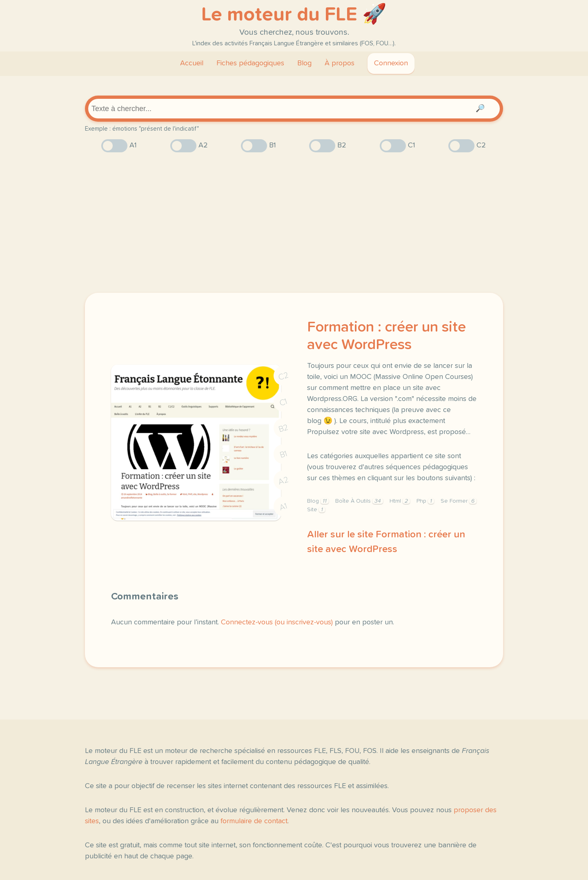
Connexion (391, 63)
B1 (284, 455)
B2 (284, 428)
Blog (304, 63)
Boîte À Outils (359, 501)
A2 (283, 481)
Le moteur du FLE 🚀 (294, 15)
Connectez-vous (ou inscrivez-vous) (277, 622)
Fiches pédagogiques (250, 63)
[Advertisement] (294, 223)
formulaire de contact (254, 821)
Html (400, 501)
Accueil (192, 63)
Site (316, 510)
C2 (283, 376)
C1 (283, 402)
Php (425, 501)
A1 (283, 507)
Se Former (459, 501)
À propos (340, 63)
